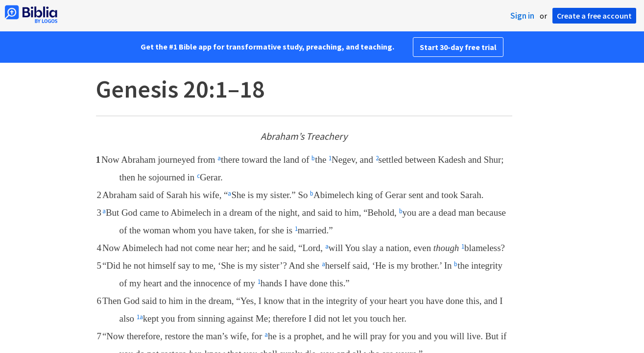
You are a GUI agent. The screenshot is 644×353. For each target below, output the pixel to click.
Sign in (522, 16)
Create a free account (594, 16)
